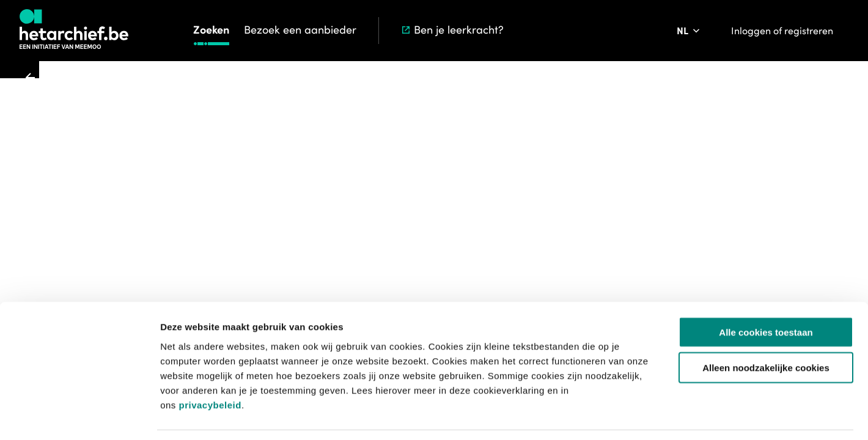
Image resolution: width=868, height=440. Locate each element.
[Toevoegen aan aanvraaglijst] (469, 167)
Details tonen (660, 416)
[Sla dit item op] (579, 167)
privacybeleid (210, 366)
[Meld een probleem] (613, 167)
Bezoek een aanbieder (300, 30)
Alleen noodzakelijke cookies (766, 330)
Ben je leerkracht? (452, 30)
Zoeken (211, 30)
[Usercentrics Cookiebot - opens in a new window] (79, 416)
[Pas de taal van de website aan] (689, 31)
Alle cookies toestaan (766, 294)
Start (390, 85)
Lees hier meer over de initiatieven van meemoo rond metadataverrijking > (573, 251)
